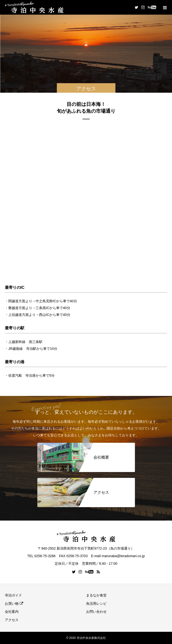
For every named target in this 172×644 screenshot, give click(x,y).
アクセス (12, 620)
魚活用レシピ (96, 604)
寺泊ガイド (13, 595)
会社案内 (12, 612)
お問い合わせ (96, 612)
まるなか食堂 (96, 595)
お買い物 (12, 604)
